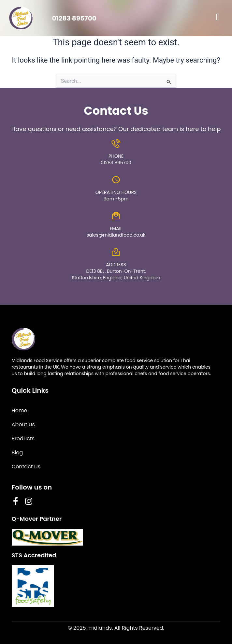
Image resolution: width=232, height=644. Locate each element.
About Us (23, 424)
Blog (17, 453)
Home (20, 410)
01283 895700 (74, 18)
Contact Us (26, 467)
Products (23, 439)
